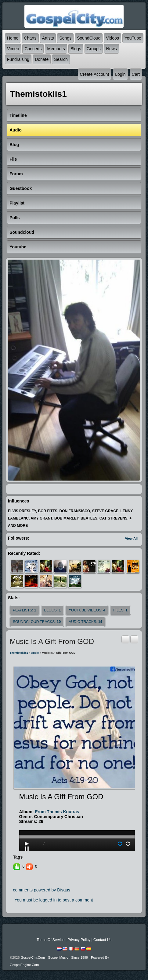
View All (131, 538)
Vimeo (13, 49)
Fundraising (18, 59)
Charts (30, 38)
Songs (65, 38)
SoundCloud (89, 38)
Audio (35, 653)
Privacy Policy (79, 940)
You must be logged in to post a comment (54, 900)
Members (56, 49)
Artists (48, 38)
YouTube (133, 38)
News (112, 49)
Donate (42, 59)
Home (13, 38)
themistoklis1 (19, 653)
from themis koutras (57, 812)
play (77, 820)
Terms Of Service (51, 940)
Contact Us (102, 940)
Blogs (76, 49)
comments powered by (42, 890)
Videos (112, 38)
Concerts (33, 49)
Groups (94, 49)
